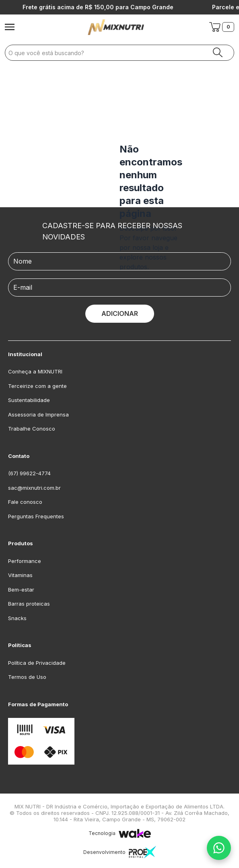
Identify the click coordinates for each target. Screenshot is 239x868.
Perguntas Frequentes (36, 516)
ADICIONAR (120, 313)
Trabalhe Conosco (32, 429)
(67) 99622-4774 (29, 473)
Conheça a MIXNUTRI (35, 371)
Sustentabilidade (29, 400)
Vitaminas (20, 575)
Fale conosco (25, 502)
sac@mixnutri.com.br (34, 488)
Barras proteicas (29, 604)
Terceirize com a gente (37, 386)
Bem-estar (21, 590)
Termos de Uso (27, 677)
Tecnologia (120, 834)
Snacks (17, 618)
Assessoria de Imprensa (38, 414)
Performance (25, 561)
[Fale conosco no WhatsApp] (219, 848)
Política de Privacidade (37, 663)
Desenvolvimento (120, 852)
